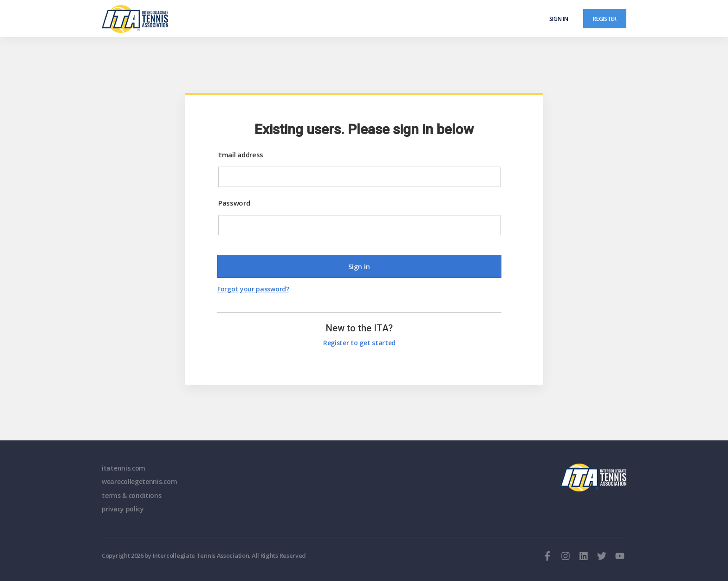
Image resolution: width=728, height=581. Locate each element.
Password (234, 203)
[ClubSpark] (233, 19)
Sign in (559, 19)
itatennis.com (123, 468)
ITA (593, 478)
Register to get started (359, 343)
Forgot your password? (253, 289)
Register (605, 19)
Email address (241, 155)
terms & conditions (132, 495)
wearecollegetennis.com (139, 481)
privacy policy (123, 509)
